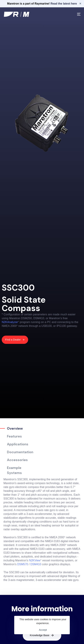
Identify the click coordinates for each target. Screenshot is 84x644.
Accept (43, 630)
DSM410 (36, 564)
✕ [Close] (80, 4)
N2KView (35, 560)
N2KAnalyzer (10, 322)
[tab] (17, 428)
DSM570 (23, 564)
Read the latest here (64, 4)
